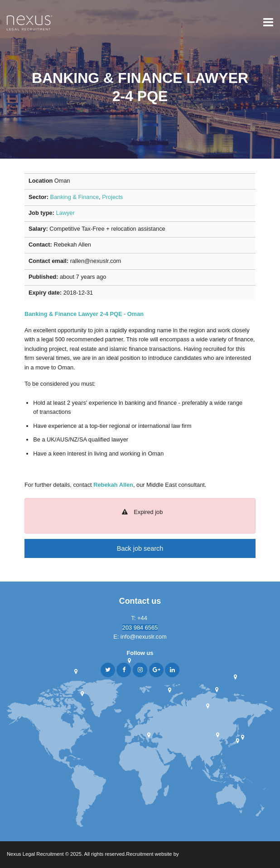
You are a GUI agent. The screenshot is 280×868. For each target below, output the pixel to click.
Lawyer (65, 213)
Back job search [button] (140, 548)
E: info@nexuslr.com (140, 637)
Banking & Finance (75, 197)
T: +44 (140, 618)
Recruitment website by (170, 855)
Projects (112, 197)
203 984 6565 (140, 628)
